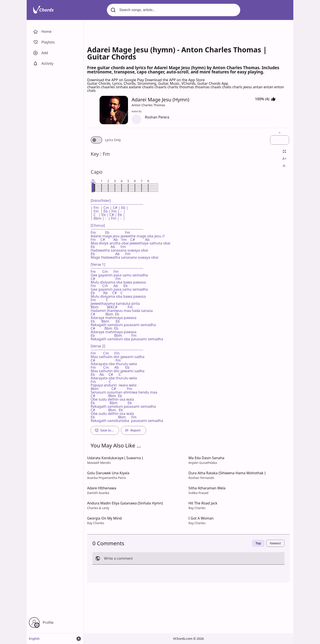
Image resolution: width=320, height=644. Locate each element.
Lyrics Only (113, 140)
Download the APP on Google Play (116, 80)
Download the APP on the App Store (175, 80)
